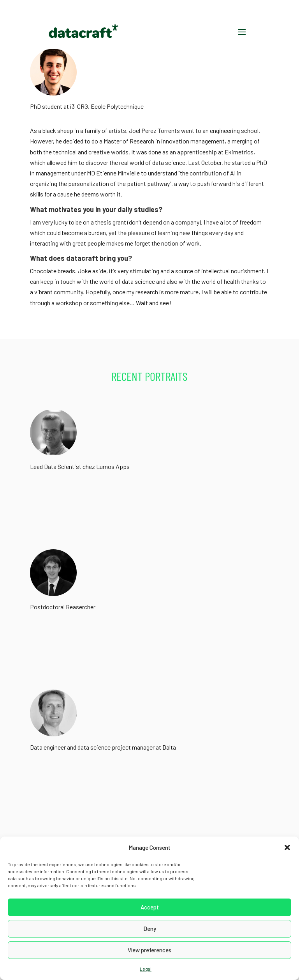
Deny (150, 929)
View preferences (149, 950)
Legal (146, 969)
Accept (150, 907)
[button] (287, 847)
